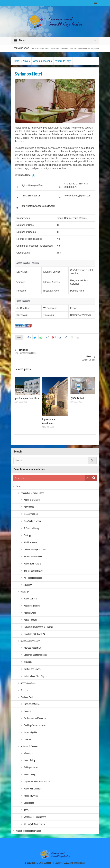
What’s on (25, 592)
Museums (28, 662)
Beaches (24, 690)
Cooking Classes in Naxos (35, 725)
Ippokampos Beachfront (27, 398)
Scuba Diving (30, 775)
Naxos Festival (30, 620)
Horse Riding (29, 760)
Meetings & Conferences (34, 824)
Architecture (29, 507)
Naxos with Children (32, 789)
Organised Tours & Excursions (37, 782)
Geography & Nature (33, 521)
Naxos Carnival (30, 599)
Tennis (27, 810)
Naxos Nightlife (30, 733)
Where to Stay (63, 61)
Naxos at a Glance (32, 500)
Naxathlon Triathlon (32, 606)
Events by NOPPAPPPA (34, 634)
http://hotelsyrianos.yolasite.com (38, 206)
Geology (27, 535)
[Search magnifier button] (94, 478)
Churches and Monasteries (35, 655)
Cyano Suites (77, 398)
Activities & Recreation (30, 747)
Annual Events (30, 613)
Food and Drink (27, 697)
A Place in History (32, 528)
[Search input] (49, 478)
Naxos (26, 61)
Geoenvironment (31, 514)
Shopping (28, 585)
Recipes (27, 711)
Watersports (29, 753)
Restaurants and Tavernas (35, 718)
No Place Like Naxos (33, 578)
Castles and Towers (32, 669)
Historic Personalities (33, 557)
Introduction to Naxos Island (32, 493)
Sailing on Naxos (31, 768)
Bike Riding (29, 803)
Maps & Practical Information (28, 831)
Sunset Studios (75, 358)
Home (16, 61)
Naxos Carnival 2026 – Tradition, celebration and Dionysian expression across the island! (65, 48)
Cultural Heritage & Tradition (36, 550)
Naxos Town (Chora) (33, 564)
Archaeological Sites (33, 648)
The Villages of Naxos (33, 571)
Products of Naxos (32, 704)
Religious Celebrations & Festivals (39, 627)
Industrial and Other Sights (35, 676)
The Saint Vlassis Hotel (35, 351)
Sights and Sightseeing (30, 641)
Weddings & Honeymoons (35, 817)
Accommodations (43, 61)
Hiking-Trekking (31, 796)
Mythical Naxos (31, 543)
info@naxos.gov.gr (78, 863)
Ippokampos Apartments (49, 421)
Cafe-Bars (28, 740)
